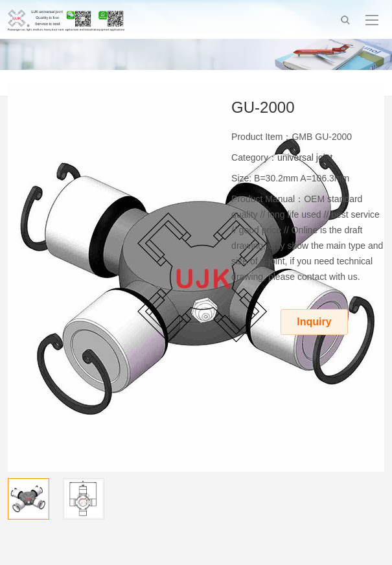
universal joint (305, 157)
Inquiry (314, 322)
